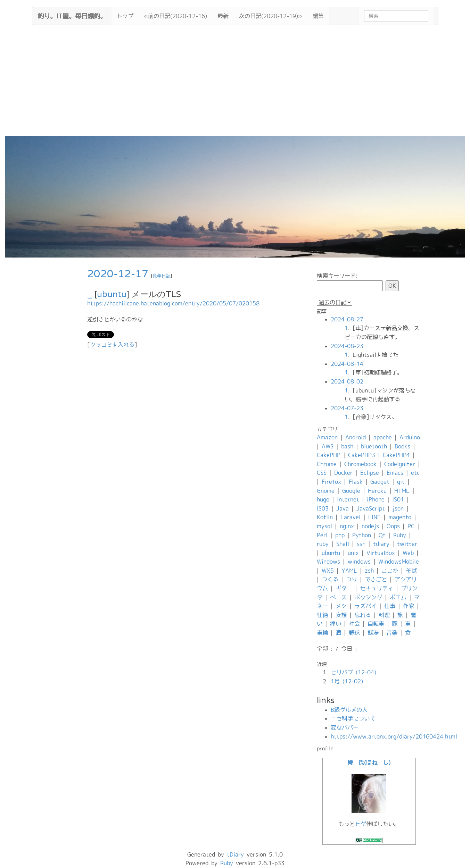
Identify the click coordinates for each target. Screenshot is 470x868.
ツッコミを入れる (112, 345)
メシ (341, 606)
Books (402, 446)
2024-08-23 (347, 346)
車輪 (322, 633)
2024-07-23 (347, 408)
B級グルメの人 (349, 710)
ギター (344, 588)
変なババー (345, 727)
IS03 (323, 508)
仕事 (390, 606)
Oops (393, 526)
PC (411, 526)
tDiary (235, 854)
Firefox (331, 482)
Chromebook (360, 464)
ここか (390, 571)
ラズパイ (365, 606)
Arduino (410, 437)
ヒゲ (361, 824)
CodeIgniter (400, 464)
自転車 (376, 624)
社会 (354, 624)
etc (415, 473)
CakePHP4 (396, 455)
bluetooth (374, 446)
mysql (324, 526)
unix (353, 553)
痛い (336, 624)
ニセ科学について (353, 718)
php (340, 535)
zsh (369, 571)
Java (343, 508)
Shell (343, 544)
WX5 (328, 571)
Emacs (395, 473)
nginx (347, 526)
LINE (374, 517)
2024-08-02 (347, 381)
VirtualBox (381, 553)
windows (359, 562)
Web (408, 553)
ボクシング (368, 597)
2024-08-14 (347, 364)
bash (347, 446)
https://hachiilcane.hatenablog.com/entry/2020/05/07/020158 (173, 303)
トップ (125, 16)
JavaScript (371, 508)
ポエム (398, 597)
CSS (322, 473)
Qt (382, 535)
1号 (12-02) (347, 681)
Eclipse (370, 473)
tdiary (381, 544)
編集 (318, 16)
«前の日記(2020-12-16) (175, 16)
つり (352, 579)
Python (362, 535)
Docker (343, 473)
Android (356, 437)
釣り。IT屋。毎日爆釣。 (72, 15)
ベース (338, 597)
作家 (409, 606)
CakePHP (329, 455)
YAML (349, 571)
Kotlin (325, 517)
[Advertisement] (235, 84)
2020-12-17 (118, 274)
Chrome (327, 464)
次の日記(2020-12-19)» (271, 16)
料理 (384, 615)
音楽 (392, 633)
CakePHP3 (362, 455)
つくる (330, 579)
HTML (402, 491)
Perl (322, 535)
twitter (407, 544)
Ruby (400, 535)
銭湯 (373, 633)
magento (400, 517)
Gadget (380, 482)
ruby (323, 544)
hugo (323, 499)
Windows (328, 562)
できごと (376, 579)
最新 (223, 16)
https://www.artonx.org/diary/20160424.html (394, 736)
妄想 (341, 615)
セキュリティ (377, 588)
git (401, 482)
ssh (361, 544)
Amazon (327, 437)
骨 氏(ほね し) (369, 762)
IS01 (398, 499)
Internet (348, 499)
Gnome (326, 491)
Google (351, 491)
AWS (328, 446)
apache (383, 437)
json (398, 508)
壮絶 (322, 615)
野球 (354, 633)
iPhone (376, 499)
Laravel (351, 517)
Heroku (377, 491)
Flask (356, 482)
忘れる (363, 615)
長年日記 (162, 276)
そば (411, 571)
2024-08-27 (347, 319)
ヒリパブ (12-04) (353, 672)
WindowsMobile (399, 562)
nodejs (370, 526)
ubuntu (112, 294)
